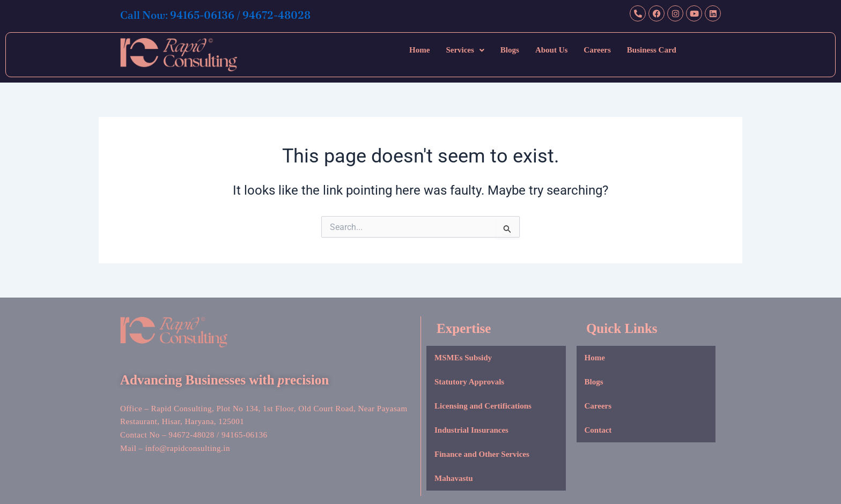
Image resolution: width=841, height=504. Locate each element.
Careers (597, 50)
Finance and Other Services (482, 454)
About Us (551, 50)
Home (419, 50)
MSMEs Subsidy (463, 358)
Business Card (652, 50)
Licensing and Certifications (483, 406)
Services (465, 50)
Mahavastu (454, 478)
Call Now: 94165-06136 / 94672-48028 (233, 14)
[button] (465, 50)
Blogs (510, 50)
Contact (598, 430)
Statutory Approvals (469, 382)
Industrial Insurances (471, 430)
